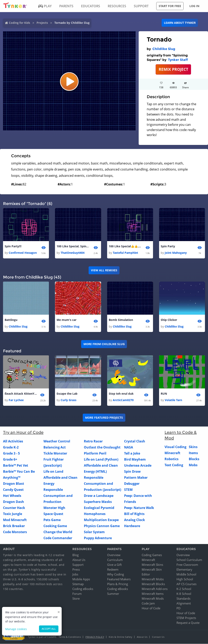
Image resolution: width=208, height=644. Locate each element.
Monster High (54, 508)
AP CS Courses (186, 584)
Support (78, 565)
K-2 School (184, 589)
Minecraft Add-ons (155, 589)
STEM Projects (186, 618)
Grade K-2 (11, 447)
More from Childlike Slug (104, 344)
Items (193, 453)
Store (76, 599)
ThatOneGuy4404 (73, 253)
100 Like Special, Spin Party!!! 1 (73, 246)
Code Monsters (15, 532)
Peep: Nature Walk (139, 508)
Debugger (132, 484)
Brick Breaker (14, 526)
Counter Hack (14, 508)
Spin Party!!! (13, 246)
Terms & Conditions (70, 637)
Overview (114, 555)
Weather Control (57, 441)
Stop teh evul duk (121, 394)
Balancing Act (55, 447)
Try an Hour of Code (23, 433)
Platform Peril (95, 454)
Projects (42, 23)
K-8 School (184, 594)
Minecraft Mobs (153, 579)
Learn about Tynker (180, 23)
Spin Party (168, 246)
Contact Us (158, 637)
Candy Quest (13, 490)
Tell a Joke (132, 454)
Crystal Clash (135, 441)
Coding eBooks (83, 589)
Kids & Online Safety (120, 637)
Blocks (194, 459)
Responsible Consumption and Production (58, 496)
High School (185, 579)
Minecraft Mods (153, 599)
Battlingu (11, 320)
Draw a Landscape (99, 496)
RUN (164, 394)
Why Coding (116, 574)
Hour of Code (151, 608)
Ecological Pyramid (99, 508)
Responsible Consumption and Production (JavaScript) (102, 484)
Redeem (113, 570)
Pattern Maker (136, 478)
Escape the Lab (67, 394)
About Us (79, 560)
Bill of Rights (134, 514)
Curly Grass (69, 400)
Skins (193, 447)
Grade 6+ (10, 460)
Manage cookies (16, 629)
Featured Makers (119, 579)
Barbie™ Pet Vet (16, 466)
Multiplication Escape (101, 520)
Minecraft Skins (152, 565)
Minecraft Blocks (153, 584)
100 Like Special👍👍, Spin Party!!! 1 (125, 246)
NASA (129, 447)
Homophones (95, 514)
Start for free (170, 6)
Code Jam (148, 603)
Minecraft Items (153, 594)
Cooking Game (55, 526)
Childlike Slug (164, 49)
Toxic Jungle (13, 514)
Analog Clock (135, 520)
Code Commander (58, 538)
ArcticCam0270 (123, 400)
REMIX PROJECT (173, 69)
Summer (113, 594)
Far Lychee (16, 400)
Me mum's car (67, 320)
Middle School (186, 574)
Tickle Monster (55, 454)
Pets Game (52, 520)
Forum (77, 594)
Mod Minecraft (15, 520)
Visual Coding (175, 447)
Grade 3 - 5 (11, 454)
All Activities (13, 441)
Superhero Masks (98, 502)
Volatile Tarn (173, 400)
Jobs (75, 574)
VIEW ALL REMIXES (104, 270)
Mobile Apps (81, 579)
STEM (128, 490)
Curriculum (115, 560)
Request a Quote (188, 623)
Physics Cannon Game (102, 526)
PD (178, 608)
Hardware (132, 526)
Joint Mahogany (176, 253)
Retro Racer (93, 441)
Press (76, 570)
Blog (75, 555)
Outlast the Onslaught (102, 447)
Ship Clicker (169, 320)
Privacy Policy (95, 637)
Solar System (94, 532)
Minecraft (172, 453)
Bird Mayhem (135, 460)
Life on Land (53, 472)
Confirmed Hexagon (23, 253)
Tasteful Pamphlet (125, 253)
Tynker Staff (178, 60)
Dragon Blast (14, 484)
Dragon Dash (14, 502)
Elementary (184, 570)
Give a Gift (114, 565)
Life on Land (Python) (101, 460)
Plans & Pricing (118, 584)
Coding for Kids (20, 23)
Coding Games (152, 555)
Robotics (172, 459)
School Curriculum (189, 560)
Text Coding (174, 465)
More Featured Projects (104, 418)
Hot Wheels (12, 496)
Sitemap (78, 584)
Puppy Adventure (98, 538)
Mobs (193, 465)
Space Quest (53, 514)
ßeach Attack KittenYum (21, 394)
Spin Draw (132, 472)
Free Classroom (187, 565)
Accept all (49, 629)
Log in (194, 6)
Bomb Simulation (121, 320)
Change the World (58, 532)
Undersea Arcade (138, 466)
